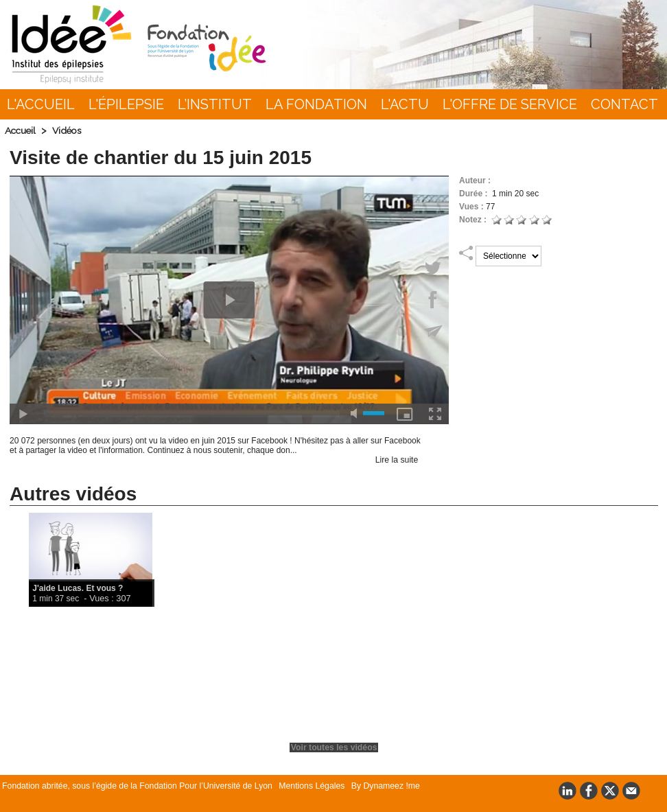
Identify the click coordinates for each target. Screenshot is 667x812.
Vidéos (70, 130)
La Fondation (316, 104)
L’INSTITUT (215, 104)
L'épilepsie (126, 104)
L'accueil (41, 104)
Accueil (21, 130)
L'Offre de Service (510, 104)
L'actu (405, 104)
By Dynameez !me (375, 786)
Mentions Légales (304, 786)
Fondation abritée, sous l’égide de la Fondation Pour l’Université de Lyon (135, 786)
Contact (624, 104)
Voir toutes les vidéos (334, 747)
